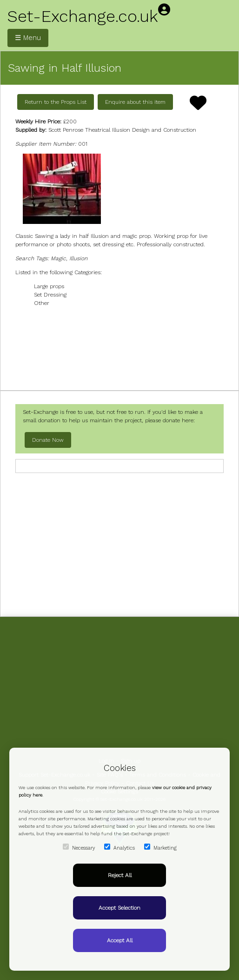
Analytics (119, 847)
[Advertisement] (119, 348)
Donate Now (48, 440)
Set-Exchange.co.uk (83, 16)
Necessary (79, 847)
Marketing (160, 847)
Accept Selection (119, 908)
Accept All (120, 940)
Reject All (120, 875)
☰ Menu (28, 38)
